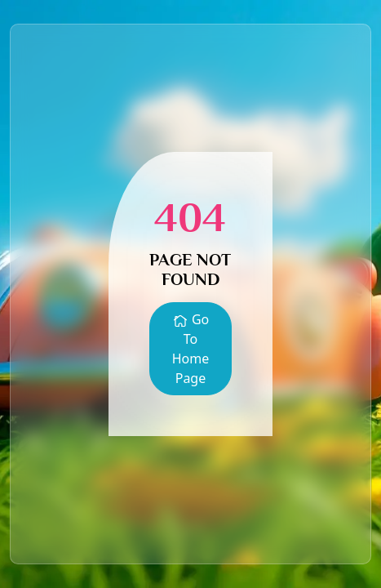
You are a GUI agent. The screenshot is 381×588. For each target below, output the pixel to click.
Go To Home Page (191, 349)
